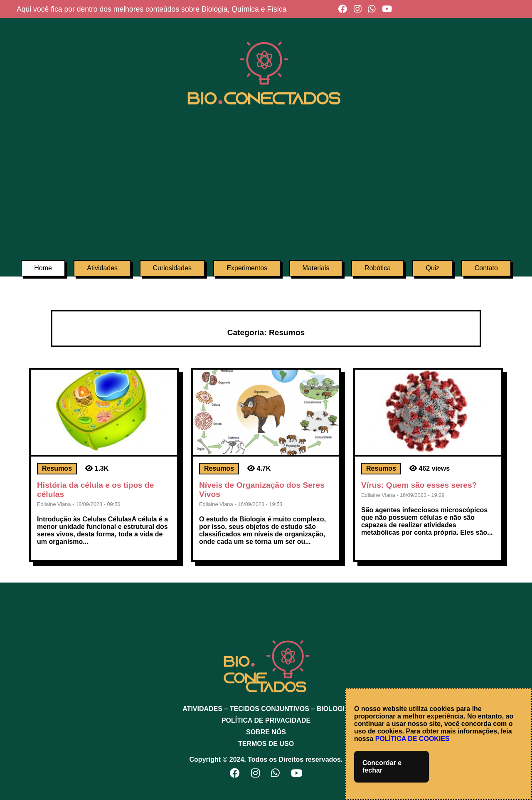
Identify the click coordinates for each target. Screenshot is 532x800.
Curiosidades (172, 268)
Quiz (432, 268)
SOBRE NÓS (266, 732)
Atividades (102, 268)
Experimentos (247, 268)
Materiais (316, 268)
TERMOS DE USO (266, 744)
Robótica (378, 268)
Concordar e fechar (382, 767)
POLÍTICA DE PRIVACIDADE (266, 720)
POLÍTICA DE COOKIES (413, 739)
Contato (486, 268)
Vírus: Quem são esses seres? (419, 485)
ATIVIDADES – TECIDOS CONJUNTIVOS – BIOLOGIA (266, 709)
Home (43, 268)
